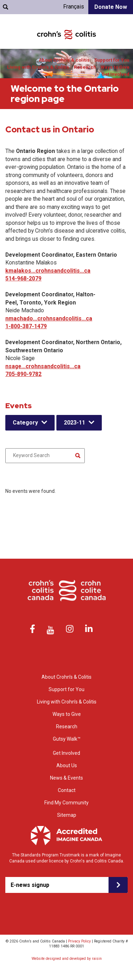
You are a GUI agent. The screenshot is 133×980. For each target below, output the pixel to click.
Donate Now (111, 7)
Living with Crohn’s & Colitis (38, 67)
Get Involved (115, 74)
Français (74, 7)
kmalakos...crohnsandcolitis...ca (48, 271)
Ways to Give (115, 67)
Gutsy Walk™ (67, 739)
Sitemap (67, 815)
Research (85, 67)
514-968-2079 (23, 278)
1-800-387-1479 (26, 326)
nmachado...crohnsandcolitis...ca (49, 318)
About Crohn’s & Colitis (66, 677)
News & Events (66, 778)
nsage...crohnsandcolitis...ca (43, 366)
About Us (67, 765)
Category (25, 423)
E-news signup (30, 885)
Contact (67, 790)
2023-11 (74, 423)
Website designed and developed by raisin (67, 959)
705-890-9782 (23, 374)
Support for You (112, 60)
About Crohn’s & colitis (64, 60)
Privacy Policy (79, 941)
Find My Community (66, 803)
